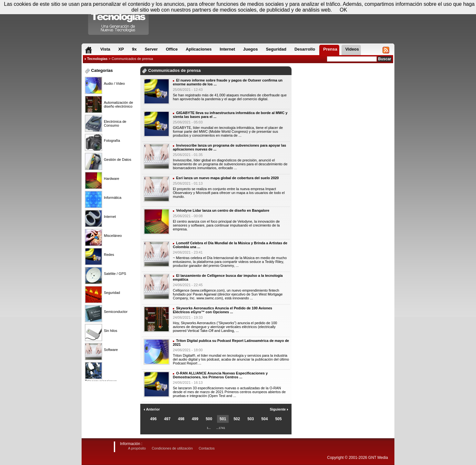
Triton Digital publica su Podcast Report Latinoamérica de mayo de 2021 (231, 343)
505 (278, 419)
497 (167, 419)
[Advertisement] (343, 87)
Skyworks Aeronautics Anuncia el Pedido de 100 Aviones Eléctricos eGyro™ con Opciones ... (223, 310)
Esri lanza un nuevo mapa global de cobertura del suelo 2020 (227, 178)
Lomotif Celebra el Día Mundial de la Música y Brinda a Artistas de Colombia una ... (230, 245)
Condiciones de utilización (172, 448)
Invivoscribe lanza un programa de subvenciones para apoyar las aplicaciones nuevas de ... (229, 147)
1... (209, 428)
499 (195, 419)
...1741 (221, 428)
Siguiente (279, 409)
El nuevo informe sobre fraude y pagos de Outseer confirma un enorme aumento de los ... (228, 82)
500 (209, 419)
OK (343, 10)
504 (264, 419)
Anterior (152, 409)
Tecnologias (97, 59)
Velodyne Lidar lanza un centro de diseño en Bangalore (223, 210)
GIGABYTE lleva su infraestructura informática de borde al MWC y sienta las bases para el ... (230, 115)
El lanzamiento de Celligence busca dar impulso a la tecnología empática (228, 277)
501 (223, 419)
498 (181, 419)
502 (237, 419)
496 (154, 419)
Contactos (207, 448)
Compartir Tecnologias (119, 19)
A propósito (137, 448)
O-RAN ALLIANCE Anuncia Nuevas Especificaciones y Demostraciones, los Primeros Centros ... (220, 375)
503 (251, 419)
